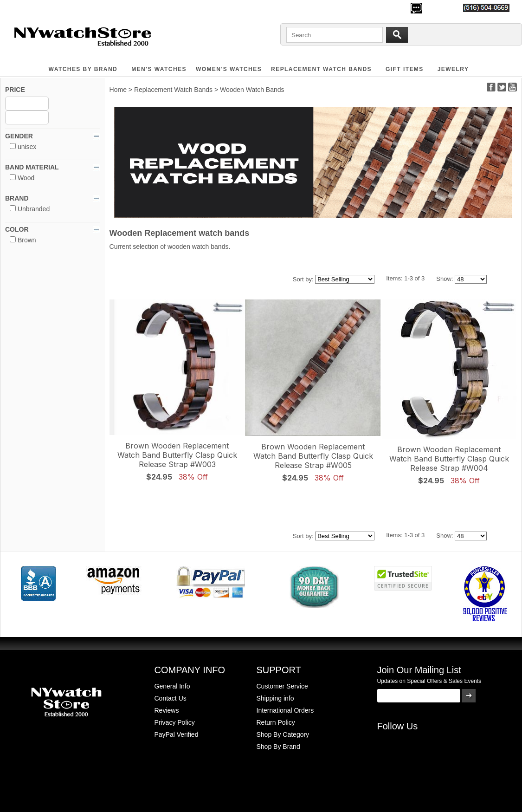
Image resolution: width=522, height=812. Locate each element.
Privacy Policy (175, 722)
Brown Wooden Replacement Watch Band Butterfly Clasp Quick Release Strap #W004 (449, 459)
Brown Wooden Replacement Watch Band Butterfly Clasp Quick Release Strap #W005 (313, 456)
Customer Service (282, 686)
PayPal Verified (177, 734)
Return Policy (276, 722)
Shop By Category (283, 734)
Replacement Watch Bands (321, 69)
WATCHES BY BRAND (83, 69)
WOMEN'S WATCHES (229, 69)
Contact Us (171, 698)
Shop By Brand (278, 747)
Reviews (167, 710)
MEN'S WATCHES (159, 69)
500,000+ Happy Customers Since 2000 (60, 7)
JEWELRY (453, 69)
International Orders (285, 710)
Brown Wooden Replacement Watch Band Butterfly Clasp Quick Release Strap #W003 (177, 455)
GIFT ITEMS (405, 69)
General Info (172, 686)
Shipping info (275, 698)
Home (118, 90)
